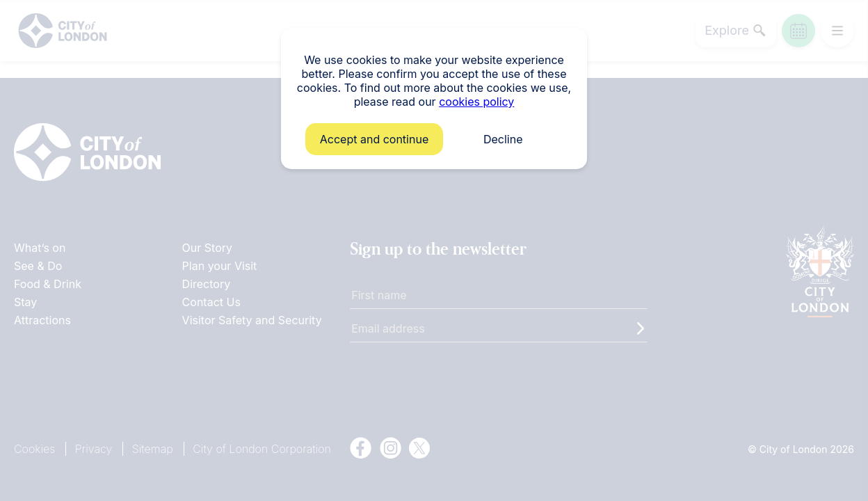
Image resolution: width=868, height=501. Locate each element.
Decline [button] (503, 139)
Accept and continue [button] (374, 139)
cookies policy (476, 102)
